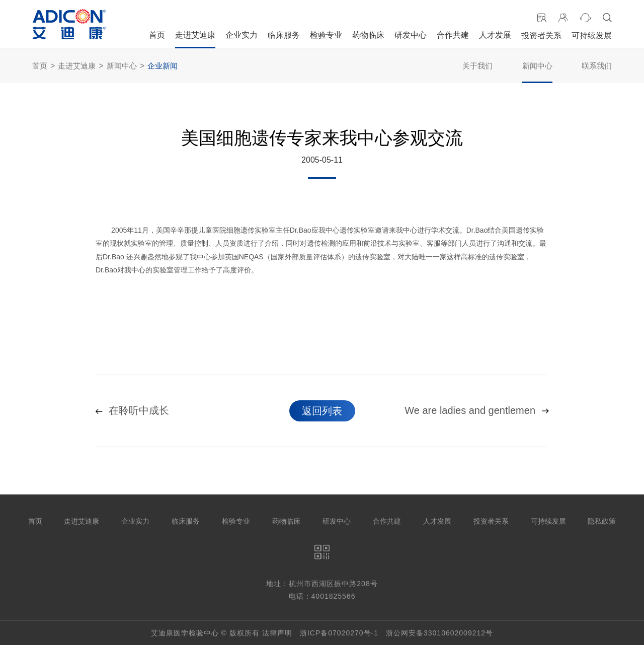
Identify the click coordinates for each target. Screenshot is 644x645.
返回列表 (322, 411)
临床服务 (284, 35)
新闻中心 (122, 66)
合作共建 (453, 35)
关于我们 (477, 66)
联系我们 (597, 66)
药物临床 (368, 35)
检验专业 (326, 35)
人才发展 (495, 35)
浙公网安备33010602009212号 (439, 633)
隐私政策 (602, 521)
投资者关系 (541, 35)
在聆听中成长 (132, 411)
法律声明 (277, 633)
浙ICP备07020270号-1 (339, 633)
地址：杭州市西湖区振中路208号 (322, 584)
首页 (157, 35)
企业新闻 (163, 66)
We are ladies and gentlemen (476, 411)
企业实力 (242, 35)
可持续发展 (592, 35)
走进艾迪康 (195, 35)
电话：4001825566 (322, 596)
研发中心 (411, 35)
